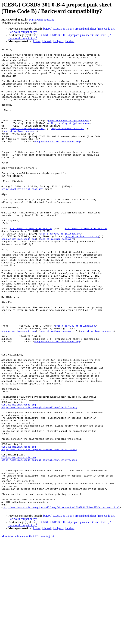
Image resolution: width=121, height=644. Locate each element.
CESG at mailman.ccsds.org (19, 476)
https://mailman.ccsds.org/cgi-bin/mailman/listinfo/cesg (39, 479)
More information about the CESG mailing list (28, 628)
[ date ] (37, 41)
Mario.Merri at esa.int (41, 20)
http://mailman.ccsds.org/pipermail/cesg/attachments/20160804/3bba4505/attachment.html (61, 599)
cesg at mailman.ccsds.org (28, 145)
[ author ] (70, 41)
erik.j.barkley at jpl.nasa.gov (69, 138)
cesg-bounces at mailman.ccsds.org (57, 160)
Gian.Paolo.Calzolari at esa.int (31, 265)
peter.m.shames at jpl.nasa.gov (69, 135)
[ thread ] (47, 41)
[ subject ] (59, 41)
